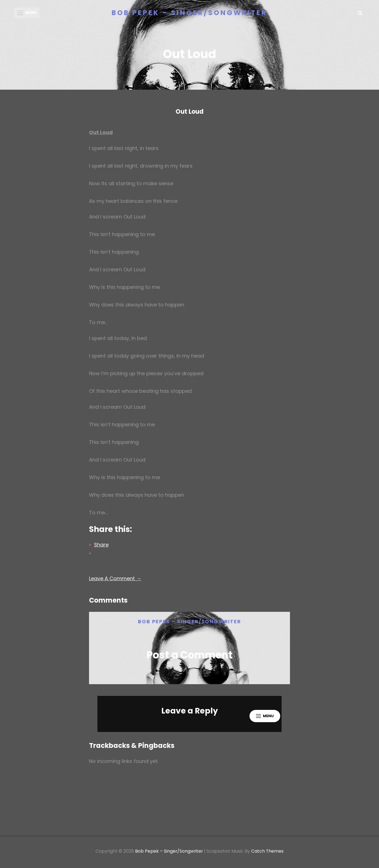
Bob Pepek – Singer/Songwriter (189, 13)
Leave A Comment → (115, 580)
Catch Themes (268, 853)
